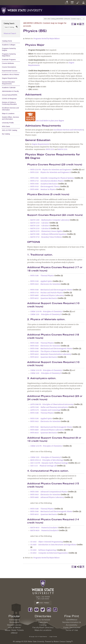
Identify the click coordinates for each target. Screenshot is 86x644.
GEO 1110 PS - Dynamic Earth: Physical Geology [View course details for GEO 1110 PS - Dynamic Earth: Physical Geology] (49, 463)
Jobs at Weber (14, 628)
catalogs (18, 641)
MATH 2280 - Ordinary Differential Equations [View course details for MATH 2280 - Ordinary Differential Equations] (48, 234)
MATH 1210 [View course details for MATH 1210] (63, 150)
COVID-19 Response (9, 99)
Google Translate (53, 636)
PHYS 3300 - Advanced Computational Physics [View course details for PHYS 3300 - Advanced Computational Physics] (49, 492)
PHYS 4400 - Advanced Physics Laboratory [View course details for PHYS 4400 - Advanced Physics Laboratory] (47, 296)
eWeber (14, 633)
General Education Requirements (8, 83)
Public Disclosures (72, 628)
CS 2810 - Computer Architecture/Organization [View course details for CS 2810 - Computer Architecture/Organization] (49, 553)
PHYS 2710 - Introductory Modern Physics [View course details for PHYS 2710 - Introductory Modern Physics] (47, 181)
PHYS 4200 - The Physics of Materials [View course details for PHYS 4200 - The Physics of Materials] (45, 352)
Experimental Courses (10, 71)
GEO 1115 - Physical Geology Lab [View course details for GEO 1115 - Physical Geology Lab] (43, 466)
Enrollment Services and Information (10, 109)
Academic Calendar (9, 87)
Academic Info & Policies (11, 74)
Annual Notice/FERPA (10, 95)
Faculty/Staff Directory (43, 628)
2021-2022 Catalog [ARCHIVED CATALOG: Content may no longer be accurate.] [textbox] (64, 19)
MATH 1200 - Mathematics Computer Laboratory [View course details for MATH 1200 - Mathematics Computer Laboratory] (50, 220)
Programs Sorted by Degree (9, 49)
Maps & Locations (8, 113)
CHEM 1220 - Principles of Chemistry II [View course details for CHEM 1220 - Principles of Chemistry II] (46, 315)
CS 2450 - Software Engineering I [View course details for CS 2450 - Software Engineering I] (43, 550)
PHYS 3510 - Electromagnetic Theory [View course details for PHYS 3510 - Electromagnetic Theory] (45, 187)
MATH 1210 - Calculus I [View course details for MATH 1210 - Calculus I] (40, 223)
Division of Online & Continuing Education (9, 103)
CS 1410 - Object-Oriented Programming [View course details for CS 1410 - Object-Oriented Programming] (46, 542)
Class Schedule (43, 620)
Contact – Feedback (43, 603)
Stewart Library (14, 625)
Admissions (14, 620)
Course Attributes (8, 63)
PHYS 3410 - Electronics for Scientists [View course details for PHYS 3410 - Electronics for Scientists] (45, 284)
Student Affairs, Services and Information (10, 118)
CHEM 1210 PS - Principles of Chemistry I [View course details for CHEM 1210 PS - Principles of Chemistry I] (46, 312)
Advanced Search (10, 33)
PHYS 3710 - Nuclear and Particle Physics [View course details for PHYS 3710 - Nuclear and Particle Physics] (47, 293)
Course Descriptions (9, 67)
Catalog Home (7, 41)
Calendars (43, 622)
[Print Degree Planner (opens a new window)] (72, 24)
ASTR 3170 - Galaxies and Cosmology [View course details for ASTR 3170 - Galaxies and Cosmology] (45, 410)
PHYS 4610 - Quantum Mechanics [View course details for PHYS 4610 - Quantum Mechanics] (44, 298)
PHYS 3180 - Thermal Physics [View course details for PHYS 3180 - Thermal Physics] (42, 276)
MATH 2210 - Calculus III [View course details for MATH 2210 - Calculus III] (40, 229)
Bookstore (14, 622)
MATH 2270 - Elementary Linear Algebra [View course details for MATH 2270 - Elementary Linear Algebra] (46, 231)
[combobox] (64, 19)
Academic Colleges (9, 45)
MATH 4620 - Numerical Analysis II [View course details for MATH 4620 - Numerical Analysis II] (44, 531)
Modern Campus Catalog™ (63, 641)
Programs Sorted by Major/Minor (9, 55)
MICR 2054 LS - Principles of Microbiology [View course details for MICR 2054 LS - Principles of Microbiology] (47, 460)
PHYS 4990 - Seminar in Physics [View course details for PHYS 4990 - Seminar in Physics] (43, 190)
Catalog (43, 625)
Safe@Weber (72, 620)
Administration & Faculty (10, 91)
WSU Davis (6, 126)
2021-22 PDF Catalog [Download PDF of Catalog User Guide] (10, 130)
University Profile (8, 123)
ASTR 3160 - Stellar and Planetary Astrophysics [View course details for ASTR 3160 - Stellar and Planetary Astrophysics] (49, 407)
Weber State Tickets (14, 630)
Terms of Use (72, 630)
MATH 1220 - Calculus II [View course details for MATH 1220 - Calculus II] (40, 226)
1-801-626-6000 (43, 599)
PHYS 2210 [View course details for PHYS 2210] (50, 150)
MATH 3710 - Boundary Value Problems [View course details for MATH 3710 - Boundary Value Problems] (46, 237)
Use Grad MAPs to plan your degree (45, 121)
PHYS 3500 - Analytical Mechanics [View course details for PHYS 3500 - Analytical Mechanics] (44, 184)
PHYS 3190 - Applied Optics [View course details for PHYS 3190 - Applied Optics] (41, 281)
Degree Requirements (10, 78)
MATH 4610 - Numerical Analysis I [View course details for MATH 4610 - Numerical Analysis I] (44, 528)
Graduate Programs (9, 59)
